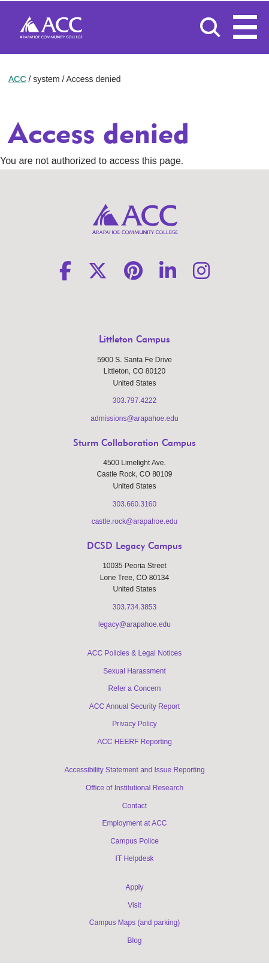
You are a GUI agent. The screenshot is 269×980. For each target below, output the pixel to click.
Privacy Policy (134, 724)
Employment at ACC (134, 823)
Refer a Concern (134, 688)
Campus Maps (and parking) (134, 923)
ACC (17, 79)
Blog (134, 940)
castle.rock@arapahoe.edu (135, 521)
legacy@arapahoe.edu (134, 624)
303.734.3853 (134, 607)
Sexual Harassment (134, 671)
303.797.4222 (134, 401)
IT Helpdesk (135, 858)
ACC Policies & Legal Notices (134, 653)
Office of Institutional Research (134, 788)
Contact (134, 806)
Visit (134, 905)
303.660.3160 (134, 504)
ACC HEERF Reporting (134, 742)
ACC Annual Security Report (134, 706)
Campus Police (134, 841)
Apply (134, 887)
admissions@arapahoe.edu (134, 418)
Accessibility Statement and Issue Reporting (134, 770)
